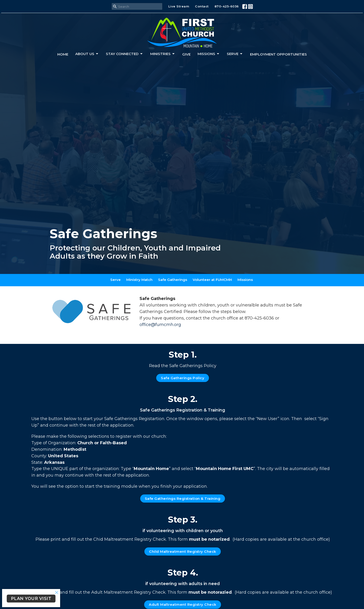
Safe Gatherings (173, 280)
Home (63, 54)
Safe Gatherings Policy (183, 378)
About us (87, 54)
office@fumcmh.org (160, 325)
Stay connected (125, 54)
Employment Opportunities (278, 54)
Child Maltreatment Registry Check (183, 551)
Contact (202, 6)
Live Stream (179, 6)
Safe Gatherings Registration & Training (183, 499)
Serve (235, 54)
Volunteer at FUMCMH (212, 280)
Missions (209, 54)
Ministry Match (139, 280)
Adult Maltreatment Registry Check (183, 604)
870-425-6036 (227, 6)
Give (186, 54)
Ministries (163, 54)
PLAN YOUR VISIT (31, 599)
